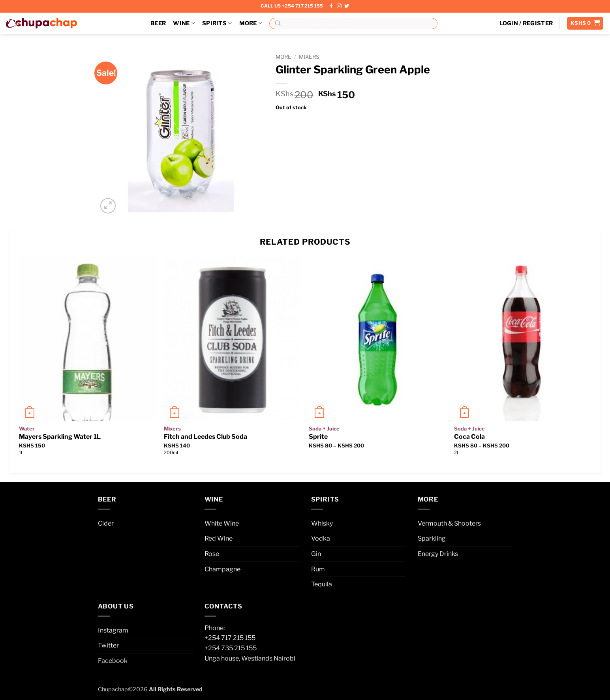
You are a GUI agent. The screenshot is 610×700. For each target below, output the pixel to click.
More (251, 23)
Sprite (318, 437)
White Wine (222, 523)
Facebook (113, 661)
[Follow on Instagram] (339, 6)
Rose (212, 554)
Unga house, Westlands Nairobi (250, 658)
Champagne (222, 569)
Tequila (322, 584)
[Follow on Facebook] (331, 6)
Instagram (113, 630)
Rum (318, 569)
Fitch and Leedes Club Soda (206, 437)
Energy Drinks (438, 554)
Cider (106, 523)
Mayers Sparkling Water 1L (60, 437)
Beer (158, 23)
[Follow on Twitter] (347, 6)
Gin (316, 554)
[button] (526, 23)
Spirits (217, 23)
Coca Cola (469, 437)
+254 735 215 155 (231, 648)
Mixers (309, 57)
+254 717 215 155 (230, 638)
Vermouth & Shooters (449, 523)
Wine (184, 23)
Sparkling (432, 538)
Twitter (108, 645)
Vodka (321, 538)
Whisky (322, 523)
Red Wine (219, 538)
